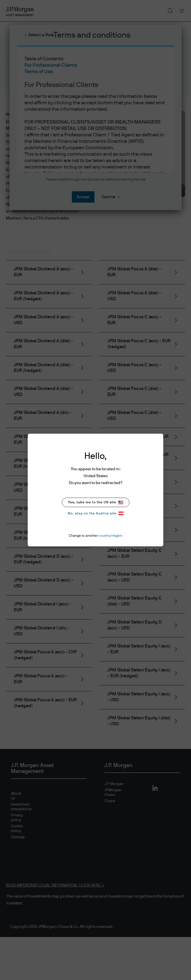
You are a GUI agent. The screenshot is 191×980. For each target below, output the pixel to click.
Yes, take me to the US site (96, 502)
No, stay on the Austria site (96, 513)
